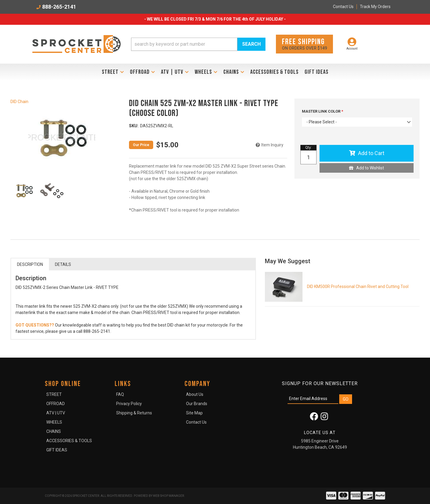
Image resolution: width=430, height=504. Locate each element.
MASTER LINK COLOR (322, 111)
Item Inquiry (272, 145)
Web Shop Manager (168, 496)
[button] (198, 44)
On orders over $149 (304, 44)
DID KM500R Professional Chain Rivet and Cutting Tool (358, 287)
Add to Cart (371, 153)
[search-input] (184, 44)
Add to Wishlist (370, 168)
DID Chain (19, 102)
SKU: (134, 126)
